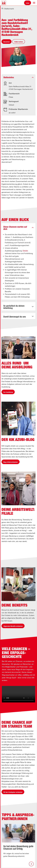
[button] (34, 3)
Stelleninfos (9, 77)
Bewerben (7, 42)
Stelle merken (19, 42)
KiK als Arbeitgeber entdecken (13, 792)
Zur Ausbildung (8, 392)
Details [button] (25, 251)
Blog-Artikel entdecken (11, 462)
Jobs (28, 3)
